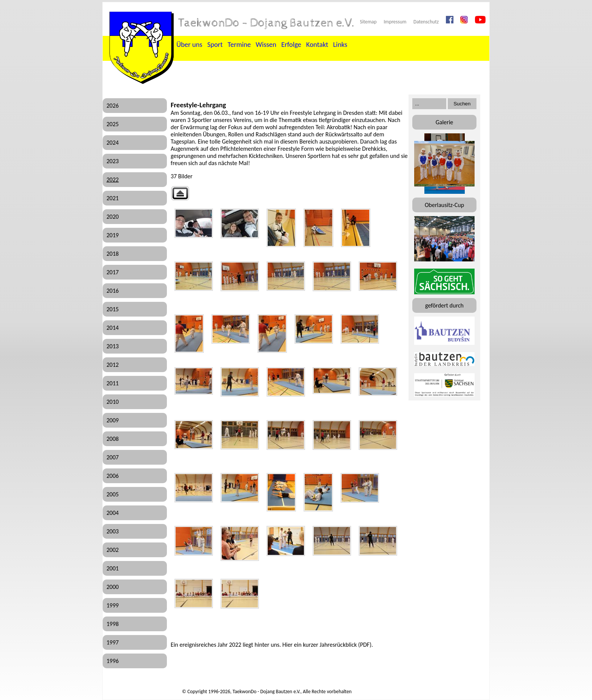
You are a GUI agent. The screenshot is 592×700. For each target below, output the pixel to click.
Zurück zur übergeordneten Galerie (180, 193)
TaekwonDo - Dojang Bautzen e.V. (267, 23)
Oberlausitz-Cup (444, 205)
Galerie (445, 122)
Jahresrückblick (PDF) (345, 645)
